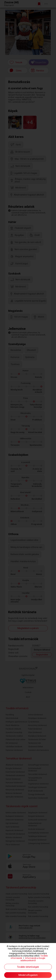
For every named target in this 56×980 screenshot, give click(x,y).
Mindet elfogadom (28, 975)
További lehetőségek (28, 967)
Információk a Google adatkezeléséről (33, 959)
